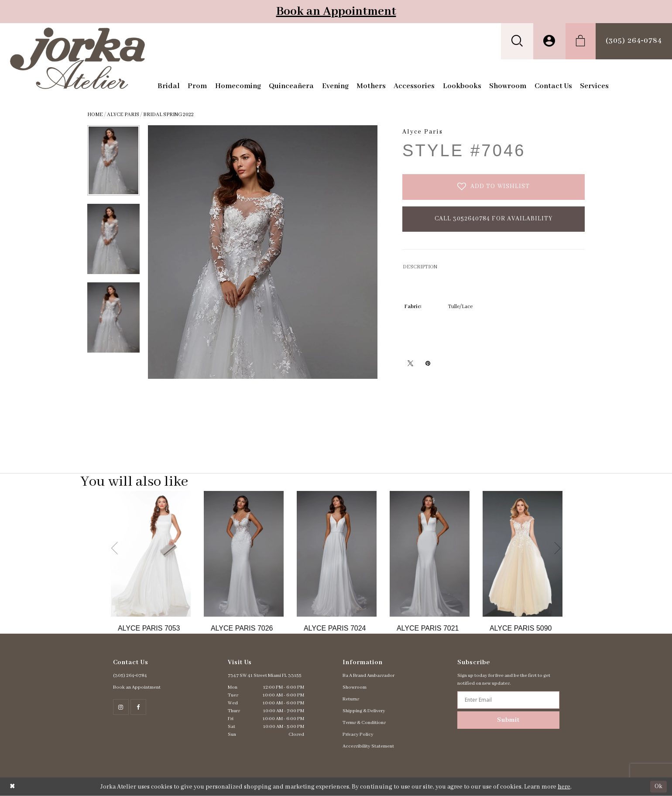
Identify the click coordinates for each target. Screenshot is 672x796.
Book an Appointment (336, 12)
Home (95, 115)
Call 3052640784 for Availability (494, 219)
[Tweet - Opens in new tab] (410, 363)
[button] (517, 41)
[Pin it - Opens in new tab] (428, 363)
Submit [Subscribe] (508, 720)
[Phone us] (634, 41)
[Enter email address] (508, 700)
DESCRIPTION (420, 267)
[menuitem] (517, 41)
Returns (351, 699)
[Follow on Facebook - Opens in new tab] (138, 707)
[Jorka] (77, 58)
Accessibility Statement (368, 746)
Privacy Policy (358, 734)
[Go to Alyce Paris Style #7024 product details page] (337, 554)
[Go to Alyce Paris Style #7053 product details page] (151, 554)
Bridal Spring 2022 (168, 115)
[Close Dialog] (12, 787)
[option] (151, 562)
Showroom (355, 687)
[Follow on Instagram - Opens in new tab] (121, 707)
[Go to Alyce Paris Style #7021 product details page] (430, 554)
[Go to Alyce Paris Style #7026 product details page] (244, 554)
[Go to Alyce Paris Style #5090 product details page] (523, 554)
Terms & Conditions (364, 723)
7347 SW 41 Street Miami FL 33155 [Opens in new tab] (265, 676)
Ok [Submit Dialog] (658, 786)
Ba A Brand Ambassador (369, 676)
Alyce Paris (123, 115)
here (564, 787)
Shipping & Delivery (364, 711)
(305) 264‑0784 (130, 676)
